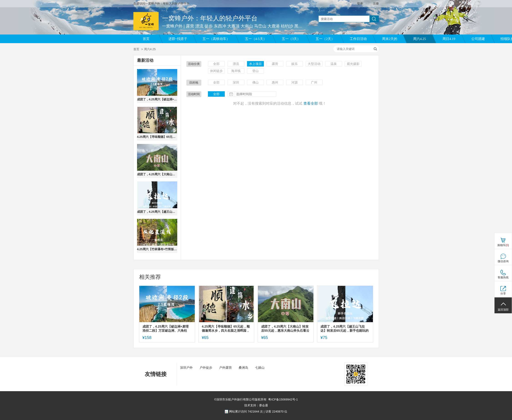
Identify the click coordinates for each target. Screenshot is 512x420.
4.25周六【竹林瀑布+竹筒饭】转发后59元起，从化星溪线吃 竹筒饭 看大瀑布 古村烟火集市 (157, 249)
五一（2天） (325, 39)
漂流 (236, 64)
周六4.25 (420, 39)
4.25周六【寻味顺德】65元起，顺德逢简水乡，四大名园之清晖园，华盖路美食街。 (157, 137)
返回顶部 (503, 310)
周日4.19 (449, 39)
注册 (376, 4)
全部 (216, 64)
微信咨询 (503, 261)
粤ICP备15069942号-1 (283, 399)
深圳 (236, 82)
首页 (146, 39)
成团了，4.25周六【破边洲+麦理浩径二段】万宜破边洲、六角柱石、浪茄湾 (157, 99)
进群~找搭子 (178, 39)
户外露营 (225, 368)
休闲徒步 (216, 71)
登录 (360, 4)
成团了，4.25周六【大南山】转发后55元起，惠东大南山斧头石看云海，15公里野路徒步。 (157, 174)
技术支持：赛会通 (256, 405)
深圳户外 (186, 368)
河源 (295, 82)
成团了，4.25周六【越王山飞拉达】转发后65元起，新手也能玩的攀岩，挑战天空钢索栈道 (157, 212)
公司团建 (478, 39)
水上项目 (255, 64)
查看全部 (311, 103)
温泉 (334, 64)
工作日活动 (358, 39)
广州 (314, 82)
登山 (255, 71)
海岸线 (236, 71)
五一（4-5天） (256, 39)
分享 (503, 294)
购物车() (503, 245)
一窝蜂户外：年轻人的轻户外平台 (210, 18)
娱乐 (295, 64)
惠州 (275, 82)
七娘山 (260, 368)
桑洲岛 (243, 368)
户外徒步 (206, 368)
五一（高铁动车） (216, 39)
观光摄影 (353, 64)
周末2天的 (390, 39)
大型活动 (314, 64)
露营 (275, 64)
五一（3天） (291, 39)
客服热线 (503, 277)
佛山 (255, 82)
